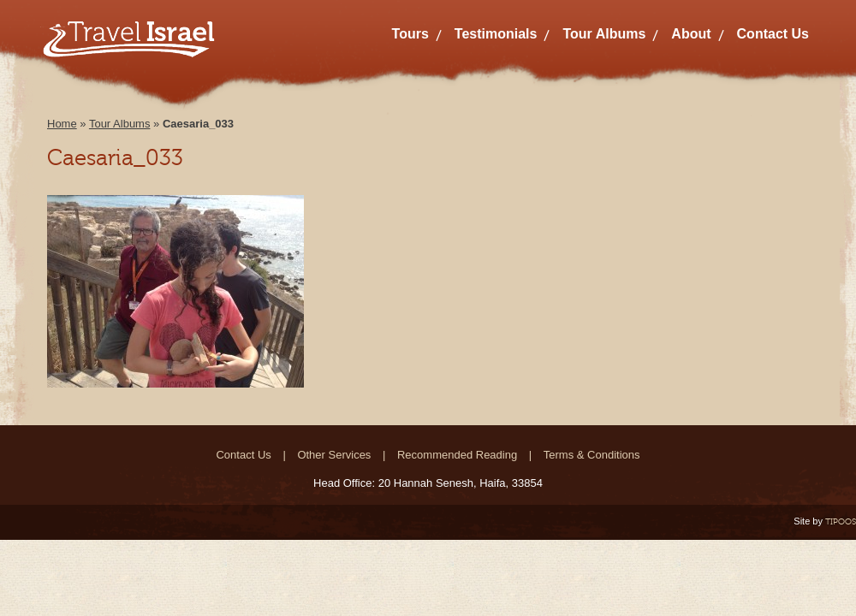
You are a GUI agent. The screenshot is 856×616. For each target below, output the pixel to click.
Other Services (334, 455)
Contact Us (773, 34)
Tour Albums (604, 34)
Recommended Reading (457, 455)
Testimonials (496, 34)
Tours (410, 34)
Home (62, 124)
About (691, 34)
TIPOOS (841, 521)
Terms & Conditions (592, 455)
